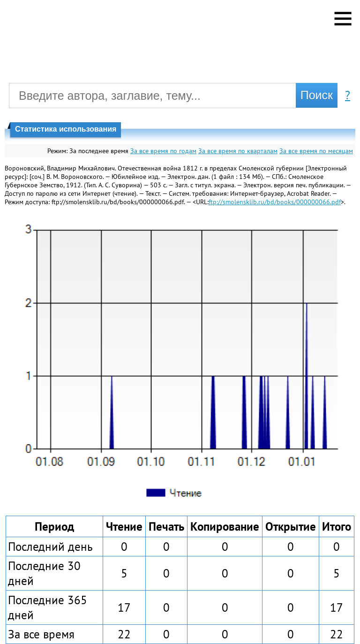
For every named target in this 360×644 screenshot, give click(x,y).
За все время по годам (163, 151)
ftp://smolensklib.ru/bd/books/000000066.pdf (275, 202)
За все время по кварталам (238, 151)
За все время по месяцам (316, 151)
